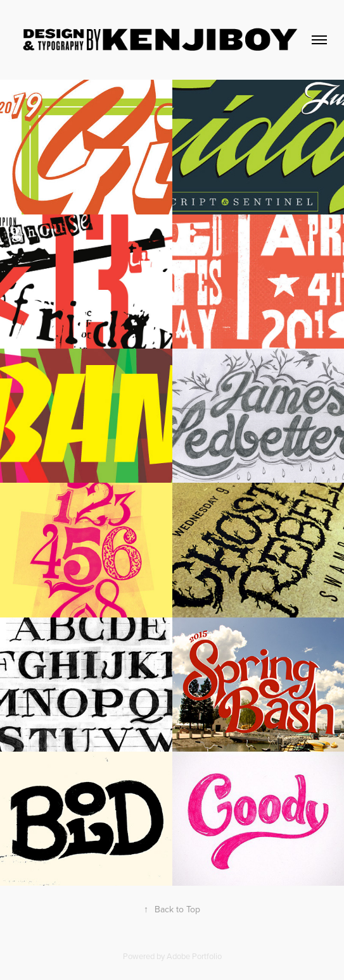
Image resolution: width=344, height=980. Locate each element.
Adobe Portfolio (194, 956)
